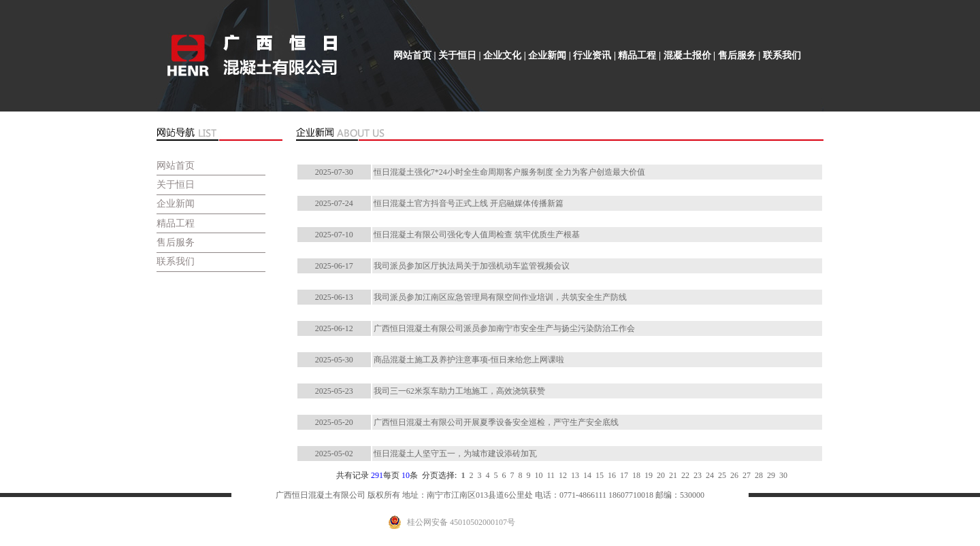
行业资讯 (592, 55)
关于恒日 (457, 55)
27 (745, 475)
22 (683, 475)
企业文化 (502, 55)
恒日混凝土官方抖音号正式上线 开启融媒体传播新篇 (469, 203)
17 (622, 475)
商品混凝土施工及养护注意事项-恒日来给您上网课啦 (469, 360)
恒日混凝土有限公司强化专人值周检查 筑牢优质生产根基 (477, 235)
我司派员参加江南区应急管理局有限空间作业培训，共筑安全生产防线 (500, 297)
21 (671, 475)
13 (573, 475)
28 (757, 475)
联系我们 (782, 55)
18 (634, 475)
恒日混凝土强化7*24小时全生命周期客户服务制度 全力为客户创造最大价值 (509, 172)
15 (598, 475)
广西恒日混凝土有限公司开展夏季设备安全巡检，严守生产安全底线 (496, 422)
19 (647, 475)
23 (696, 475)
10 (536, 475)
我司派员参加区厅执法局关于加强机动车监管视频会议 (472, 266)
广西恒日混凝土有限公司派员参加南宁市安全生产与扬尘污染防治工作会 (504, 328)
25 (720, 475)
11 (549, 475)
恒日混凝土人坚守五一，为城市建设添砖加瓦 (455, 454)
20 (659, 475)
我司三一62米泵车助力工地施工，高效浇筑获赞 (459, 391)
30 (781, 475)
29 (769, 475)
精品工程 (637, 55)
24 (708, 475)
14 (585, 475)
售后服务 (737, 55)
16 (610, 475)
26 (732, 475)
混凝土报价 (687, 55)
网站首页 (412, 55)
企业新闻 (547, 55)
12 (561, 475)
